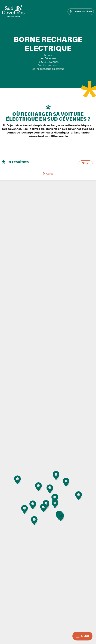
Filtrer (86, 163)
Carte (50, 174)
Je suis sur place (81, 12)
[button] (34, 521)
